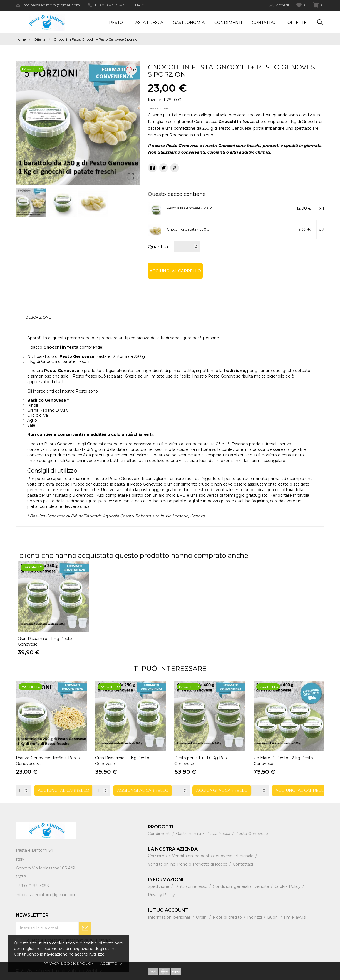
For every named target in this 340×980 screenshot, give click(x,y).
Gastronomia (189, 22)
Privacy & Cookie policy (68, 963)
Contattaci (265, 22)
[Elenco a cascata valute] (138, 5)
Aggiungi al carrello (175, 271)
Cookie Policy (288, 886)
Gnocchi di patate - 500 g (188, 229)
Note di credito (228, 917)
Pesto (116, 22)
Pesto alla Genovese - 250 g (190, 208)
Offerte (297, 22)
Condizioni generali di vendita (241, 886)
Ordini (202, 917)
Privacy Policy (161, 895)
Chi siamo (158, 856)
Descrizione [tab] (38, 317)
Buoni (273, 917)
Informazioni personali (170, 917)
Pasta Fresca (148, 22)
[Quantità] (187, 247)
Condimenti (228, 22)
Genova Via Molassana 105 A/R (45, 868)
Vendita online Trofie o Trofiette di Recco (188, 864)
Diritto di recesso (192, 886)
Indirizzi (255, 917)
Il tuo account (168, 910)
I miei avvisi (295, 917)
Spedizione (159, 886)
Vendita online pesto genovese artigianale (213, 856)
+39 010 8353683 (106, 5)
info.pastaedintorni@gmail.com (48, 5)
